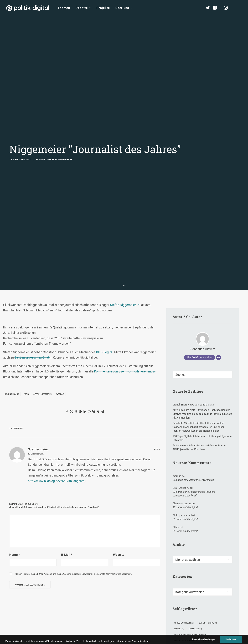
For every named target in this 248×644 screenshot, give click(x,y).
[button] (240, 8)
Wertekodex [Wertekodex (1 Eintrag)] (182, 639)
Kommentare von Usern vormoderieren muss (125, 322)
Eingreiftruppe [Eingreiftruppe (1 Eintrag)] (183, 597)
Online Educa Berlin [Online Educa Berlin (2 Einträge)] (202, 616)
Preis (26, 345)
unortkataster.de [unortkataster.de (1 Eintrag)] (185, 634)
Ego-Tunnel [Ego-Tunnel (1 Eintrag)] (209, 591)
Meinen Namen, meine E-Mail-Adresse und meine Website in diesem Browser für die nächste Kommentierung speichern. (73, 524)
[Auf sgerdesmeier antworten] (157, 399)
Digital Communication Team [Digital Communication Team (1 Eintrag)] (190, 585)
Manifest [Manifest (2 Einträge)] (180, 616)
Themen (64, 8)
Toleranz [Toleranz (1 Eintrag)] (180, 628)
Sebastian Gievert (63, 135)
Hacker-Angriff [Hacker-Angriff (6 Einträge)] (183, 602)
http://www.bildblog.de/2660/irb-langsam (56, 431)
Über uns (124, 8)
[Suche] (203, 325)
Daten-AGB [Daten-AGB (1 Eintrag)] (195, 579)
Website (119, 505)
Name (15, 505)
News (42, 135)
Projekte (103, 8)
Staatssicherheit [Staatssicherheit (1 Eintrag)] (206, 622)
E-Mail (67, 505)
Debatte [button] (83, 8)
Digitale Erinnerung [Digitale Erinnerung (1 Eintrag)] (185, 591)
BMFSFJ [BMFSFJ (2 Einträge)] (179, 579)
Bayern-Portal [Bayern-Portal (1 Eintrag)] (208, 573)
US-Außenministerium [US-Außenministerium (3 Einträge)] (213, 634)
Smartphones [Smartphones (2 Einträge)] (183, 622)
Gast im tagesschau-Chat (32, 308)
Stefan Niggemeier (123, 255)
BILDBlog (102, 302)
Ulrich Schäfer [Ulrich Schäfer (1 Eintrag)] (200, 628)
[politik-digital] (28, 8)
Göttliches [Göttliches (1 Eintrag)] (204, 597)
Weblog (60, 345)
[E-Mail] (218, 308)
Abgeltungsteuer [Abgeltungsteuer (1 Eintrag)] (184, 573)
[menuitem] (64, 8)
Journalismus (12, 345)
